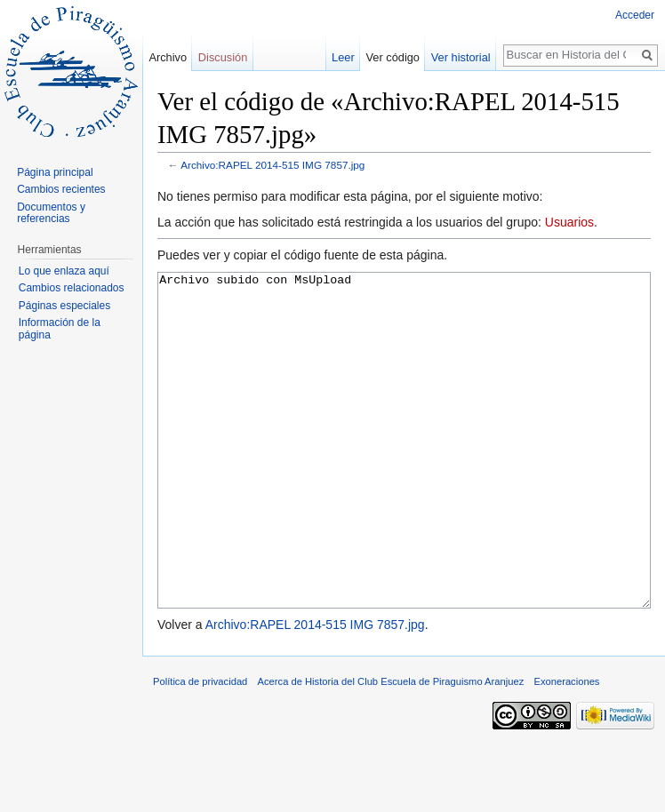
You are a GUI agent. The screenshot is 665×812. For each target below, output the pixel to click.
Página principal (55, 172)
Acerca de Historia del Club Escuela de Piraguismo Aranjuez (391, 748)
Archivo (168, 57)
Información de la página (60, 329)
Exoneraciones (566, 748)
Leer (343, 57)
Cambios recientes (61, 189)
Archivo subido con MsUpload (404, 474)
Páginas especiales (64, 306)
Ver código (393, 57)
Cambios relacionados (72, 288)
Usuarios (569, 222)
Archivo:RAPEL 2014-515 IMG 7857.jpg (272, 165)
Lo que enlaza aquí (64, 271)
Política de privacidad (200, 748)
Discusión (223, 57)
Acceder (635, 15)
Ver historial (461, 57)
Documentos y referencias (51, 213)
